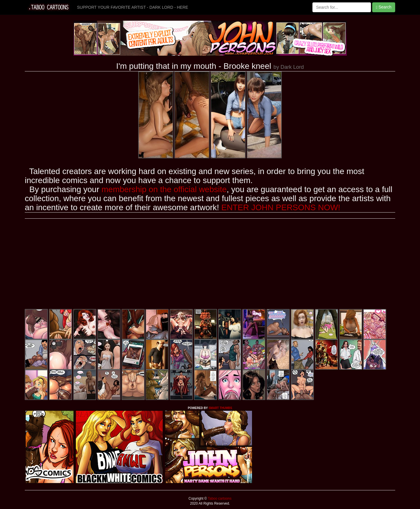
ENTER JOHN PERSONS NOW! (281, 207)
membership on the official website (164, 189)
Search (384, 7)
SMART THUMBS (220, 408)
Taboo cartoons (219, 499)
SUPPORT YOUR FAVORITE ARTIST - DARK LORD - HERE (133, 7)
